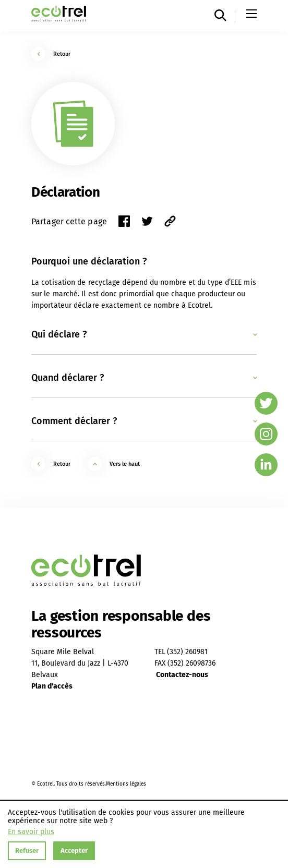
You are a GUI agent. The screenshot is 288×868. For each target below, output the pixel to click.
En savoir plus (31, 832)
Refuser (27, 851)
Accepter (74, 851)
